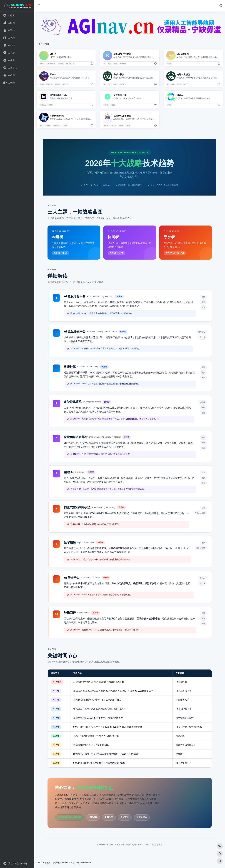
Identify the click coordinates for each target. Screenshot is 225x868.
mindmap (123, 64)
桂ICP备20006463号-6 (82, 863)
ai (104, 64)
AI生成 (65, 126)
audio (116, 64)
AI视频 (169, 64)
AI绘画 (106, 105)
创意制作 (57, 84)
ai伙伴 (116, 84)
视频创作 (60, 64)
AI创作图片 (56, 126)
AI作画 (48, 126)
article (109, 64)
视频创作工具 (70, 64)
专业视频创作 (51, 64)
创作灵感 (49, 84)
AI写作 (106, 126)
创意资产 (66, 84)
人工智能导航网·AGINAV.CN (60, 863)
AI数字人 (43, 105)
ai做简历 (123, 84)
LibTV (42, 64)
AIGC (42, 84)
